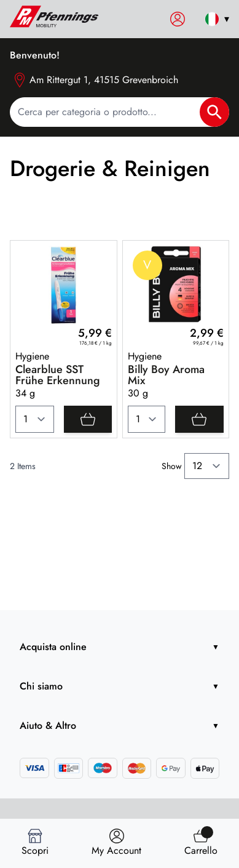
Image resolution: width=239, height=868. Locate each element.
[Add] (88, 419)
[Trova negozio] (116, 843)
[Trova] (201, 843)
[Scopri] (35, 843)
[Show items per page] (207, 466)
